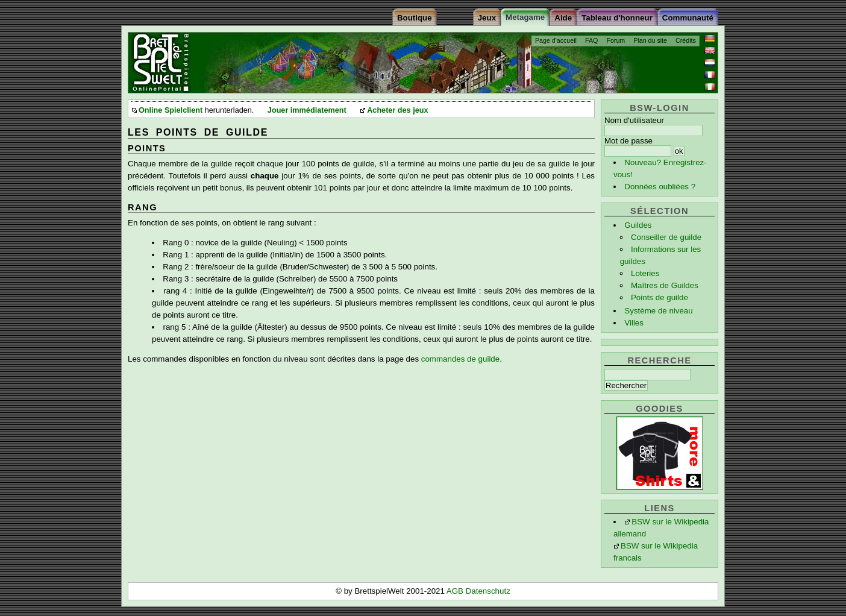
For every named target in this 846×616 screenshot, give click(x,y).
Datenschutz (488, 591)
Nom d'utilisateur (634, 120)
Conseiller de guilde (666, 237)
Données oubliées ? (660, 187)
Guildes (638, 225)
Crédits (686, 40)
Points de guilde (660, 297)
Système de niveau (658, 311)
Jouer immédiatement (307, 110)
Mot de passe (628, 141)
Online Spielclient (171, 110)
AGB (456, 591)
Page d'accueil (556, 40)
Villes (634, 323)
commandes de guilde (460, 359)
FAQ (591, 40)
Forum (616, 40)
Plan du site (650, 40)
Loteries (645, 273)
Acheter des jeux (397, 110)
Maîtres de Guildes (665, 285)
